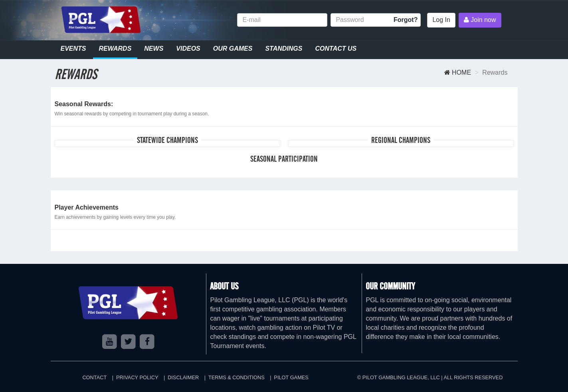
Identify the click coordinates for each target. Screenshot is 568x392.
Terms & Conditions (237, 377)
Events (73, 49)
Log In (441, 20)
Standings (284, 49)
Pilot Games (291, 377)
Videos (188, 49)
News (154, 49)
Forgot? (406, 20)
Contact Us (336, 49)
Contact (94, 377)
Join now (480, 20)
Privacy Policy (137, 377)
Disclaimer (183, 377)
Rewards (115, 49)
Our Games (233, 49)
